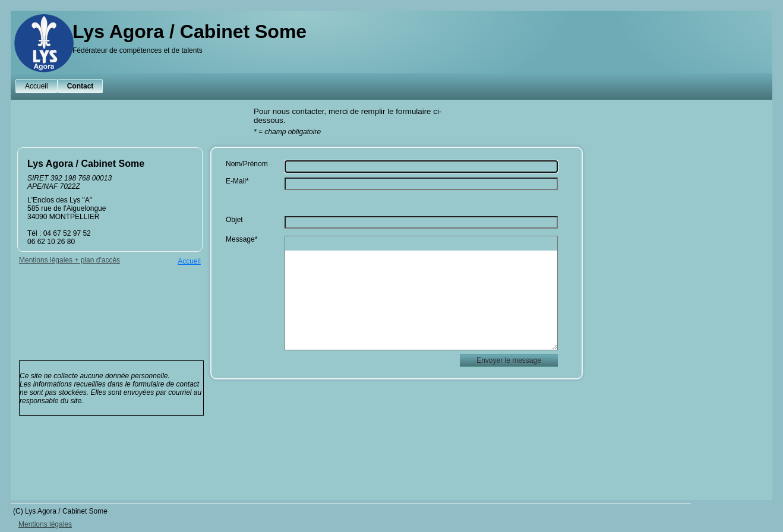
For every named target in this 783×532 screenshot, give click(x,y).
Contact (80, 86)
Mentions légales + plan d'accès (70, 260)
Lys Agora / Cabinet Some (190, 31)
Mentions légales (45, 524)
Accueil (37, 86)
